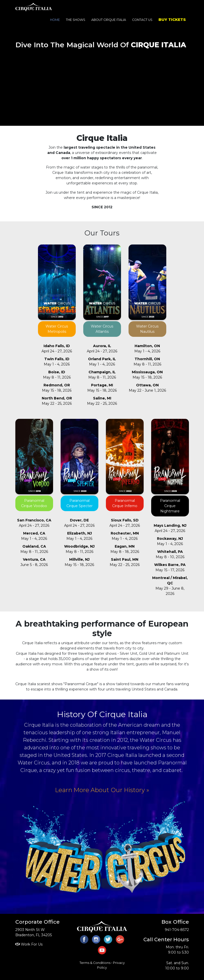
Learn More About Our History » (102, 790)
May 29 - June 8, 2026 (170, 586)
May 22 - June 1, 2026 (147, 388)
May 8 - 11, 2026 (57, 375)
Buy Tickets (172, 19)
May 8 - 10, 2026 (170, 554)
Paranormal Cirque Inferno (125, 503)
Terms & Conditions (95, 963)
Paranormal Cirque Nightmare (170, 506)
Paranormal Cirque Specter (79, 503)
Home (55, 20)
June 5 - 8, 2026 (34, 562)
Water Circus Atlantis (102, 329)
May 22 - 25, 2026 (57, 401)
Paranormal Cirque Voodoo (34, 503)
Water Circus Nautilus (147, 329)
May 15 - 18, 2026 (57, 388)
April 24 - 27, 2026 (57, 349)
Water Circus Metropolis (57, 329)
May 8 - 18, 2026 (125, 549)
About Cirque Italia (109, 20)
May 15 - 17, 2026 (170, 567)
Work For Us (29, 944)
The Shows (76, 20)
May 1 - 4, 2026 (57, 362)
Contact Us (142, 20)
